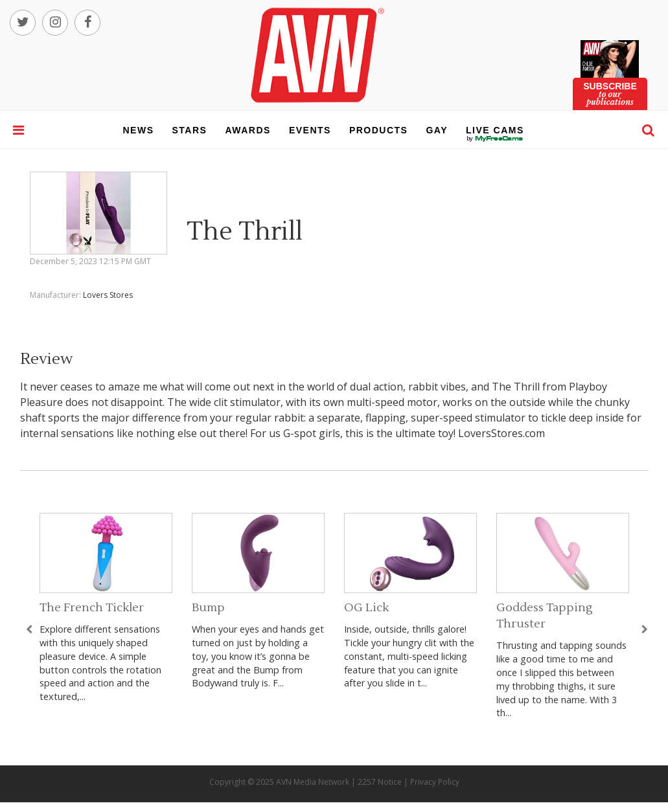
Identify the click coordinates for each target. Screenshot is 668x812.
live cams (495, 139)
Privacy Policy (435, 782)
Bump (208, 608)
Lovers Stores (108, 295)
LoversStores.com (501, 433)
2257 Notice (380, 782)
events (310, 130)
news (139, 130)
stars (190, 130)
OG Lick (366, 608)
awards (248, 130)
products (379, 130)
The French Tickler (92, 608)
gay (437, 130)
